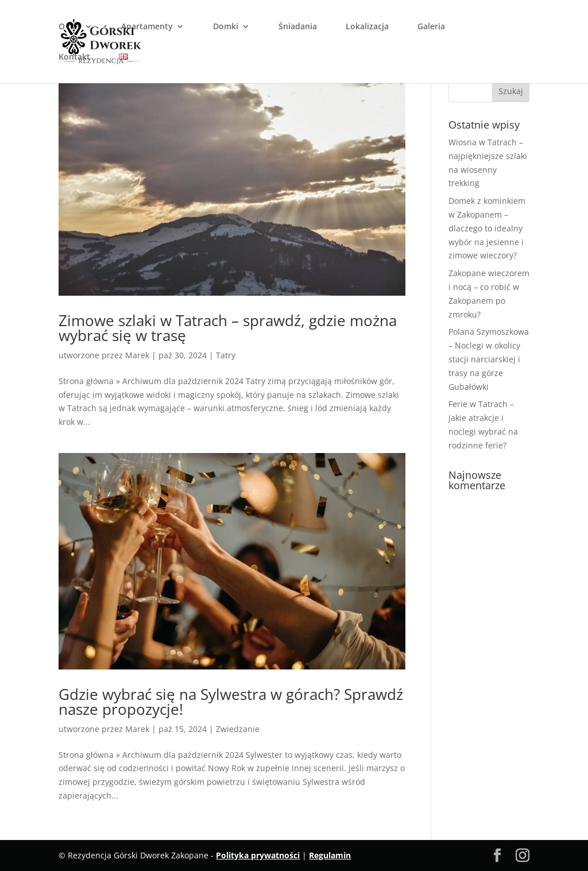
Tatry (226, 355)
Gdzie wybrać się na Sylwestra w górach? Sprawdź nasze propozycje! (231, 702)
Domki (226, 27)
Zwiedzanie (238, 729)
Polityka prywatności (258, 855)
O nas (70, 27)
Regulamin (330, 855)
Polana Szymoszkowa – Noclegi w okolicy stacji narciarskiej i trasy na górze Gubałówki (489, 359)
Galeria (431, 27)
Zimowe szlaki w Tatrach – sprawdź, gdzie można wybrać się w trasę (228, 328)
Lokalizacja (367, 27)
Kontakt (74, 57)
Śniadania (298, 27)
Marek (137, 355)
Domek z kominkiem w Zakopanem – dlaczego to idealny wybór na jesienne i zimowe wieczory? (487, 228)
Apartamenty (147, 27)
